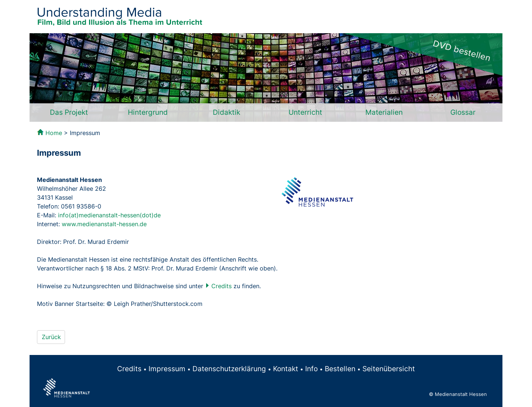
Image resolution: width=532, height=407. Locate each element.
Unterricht (305, 112)
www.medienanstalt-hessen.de (104, 224)
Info (311, 369)
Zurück (51, 337)
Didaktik (226, 112)
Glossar (463, 112)
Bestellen (340, 369)
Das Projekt (69, 112)
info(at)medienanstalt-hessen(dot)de (109, 215)
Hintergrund (148, 112)
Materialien (384, 112)
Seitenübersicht (389, 369)
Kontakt (286, 369)
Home (54, 133)
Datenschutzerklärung (229, 369)
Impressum (167, 369)
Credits (221, 286)
